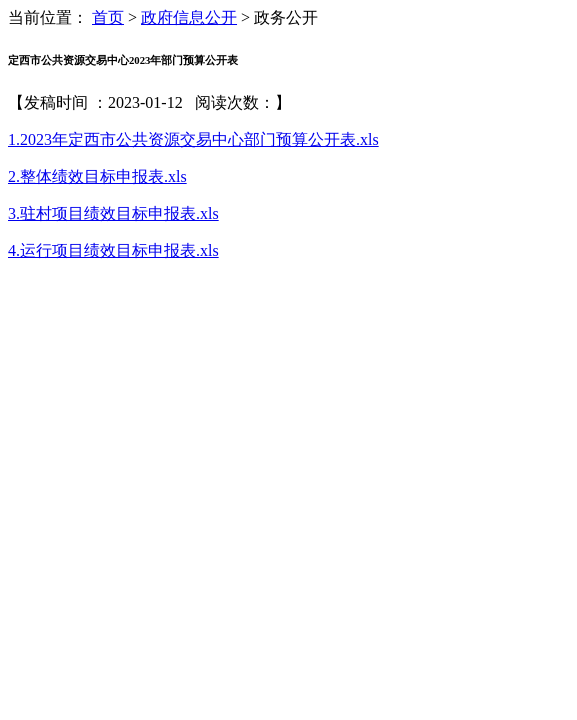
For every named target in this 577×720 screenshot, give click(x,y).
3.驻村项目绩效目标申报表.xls (113, 213)
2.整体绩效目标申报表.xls (97, 176)
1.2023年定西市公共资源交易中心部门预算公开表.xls (193, 139)
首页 (108, 17)
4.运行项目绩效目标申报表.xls (113, 250)
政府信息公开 (189, 17)
